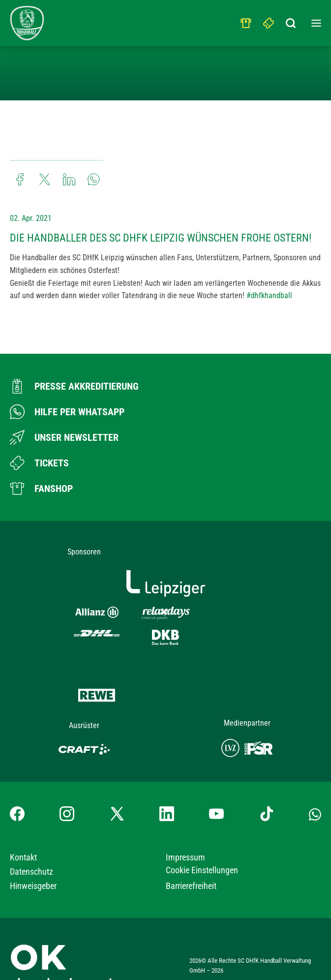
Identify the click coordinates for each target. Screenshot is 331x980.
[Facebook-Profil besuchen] (17, 780)
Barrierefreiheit (191, 852)
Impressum (185, 823)
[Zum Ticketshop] (39, 463)
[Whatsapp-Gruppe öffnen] (315, 780)
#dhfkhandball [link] (269, 295)
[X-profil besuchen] (117, 780)
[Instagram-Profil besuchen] (67, 780)
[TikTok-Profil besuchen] (267, 780)
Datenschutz (31, 838)
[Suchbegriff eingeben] (292, 21)
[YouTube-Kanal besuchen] (216, 780)
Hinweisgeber (33, 852)
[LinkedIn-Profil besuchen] (167, 780)
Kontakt (23, 823)
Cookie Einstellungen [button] (202, 836)
